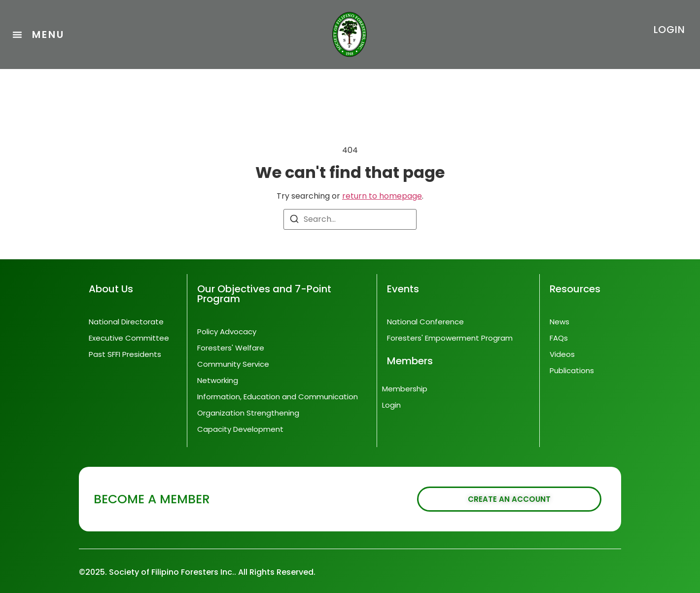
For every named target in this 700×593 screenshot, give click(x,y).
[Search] (294, 221)
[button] (38, 35)
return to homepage (382, 196)
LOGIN (670, 30)
